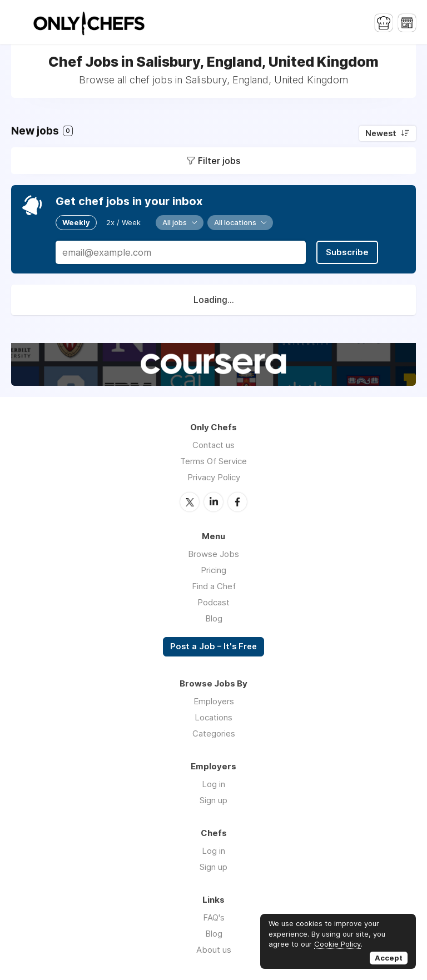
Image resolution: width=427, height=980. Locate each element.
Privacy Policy (214, 477)
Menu (19, 22)
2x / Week (123, 222)
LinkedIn (213, 502)
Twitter (190, 502)
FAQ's (214, 917)
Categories (214, 733)
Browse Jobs (213, 554)
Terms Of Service (213, 461)
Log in (213, 784)
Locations (213, 717)
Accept (389, 958)
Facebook (237, 502)
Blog (214, 618)
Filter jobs (219, 161)
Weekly (76, 222)
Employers (214, 701)
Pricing (213, 570)
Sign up (213, 800)
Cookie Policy (337, 944)
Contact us (213, 445)
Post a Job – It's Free (213, 646)
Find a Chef (214, 586)
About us (214, 950)
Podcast (213, 602)
